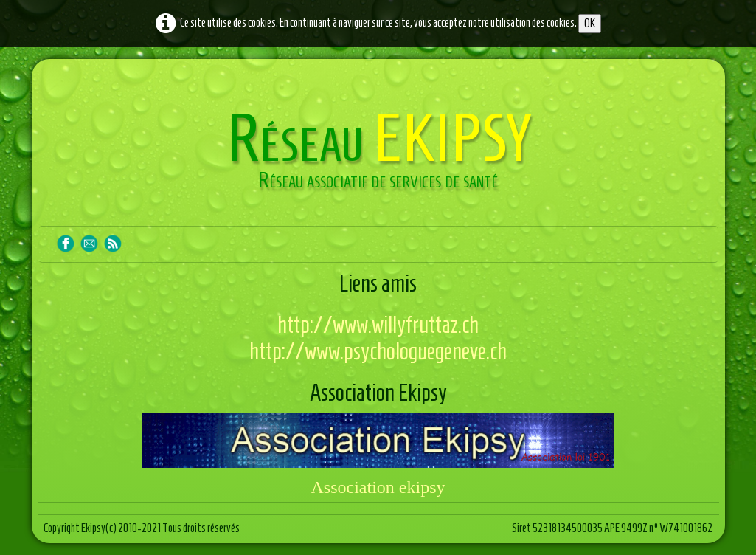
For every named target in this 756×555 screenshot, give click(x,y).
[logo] (378, 153)
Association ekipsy (378, 487)
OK (590, 23)
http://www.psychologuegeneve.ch (378, 351)
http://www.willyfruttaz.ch (378, 325)
